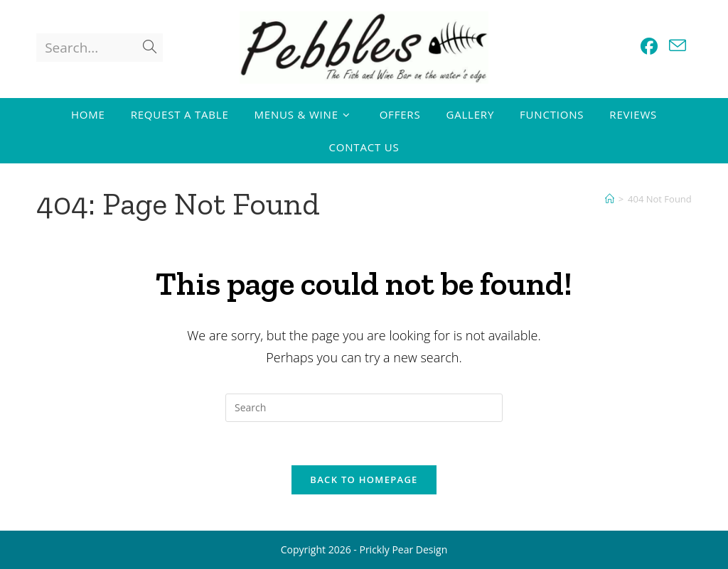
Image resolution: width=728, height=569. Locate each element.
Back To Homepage (364, 479)
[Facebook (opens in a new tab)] (649, 46)
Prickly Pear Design (403, 549)
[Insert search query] (364, 408)
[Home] (610, 199)
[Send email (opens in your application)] (678, 46)
